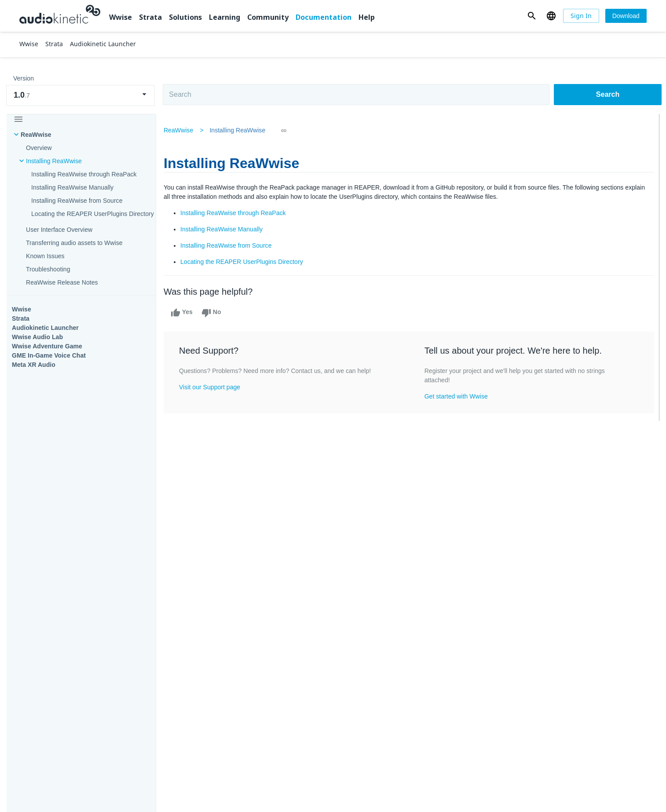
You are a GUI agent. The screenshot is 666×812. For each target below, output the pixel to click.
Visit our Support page (213, 387)
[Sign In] (581, 16)
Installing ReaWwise (54, 161)
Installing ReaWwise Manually (72, 187)
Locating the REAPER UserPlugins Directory (93, 214)
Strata (150, 17)
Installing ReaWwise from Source (77, 201)
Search (608, 94)
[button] (532, 16)
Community (268, 17)
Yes (185, 313)
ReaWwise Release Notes (62, 282)
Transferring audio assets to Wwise (74, 243)
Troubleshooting (48, 269)
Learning (225, 17)
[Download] (626, 16)
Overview (39, 148)
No (214, 313)
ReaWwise (36, 135)
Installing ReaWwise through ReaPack (84, 174)
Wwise (121, 17)
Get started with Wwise (457, 396)
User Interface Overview (59, 230)
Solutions (185, 17)
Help (367, 17)
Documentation (324, 17)
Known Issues (45, 256)
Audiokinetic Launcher (45, 328)
